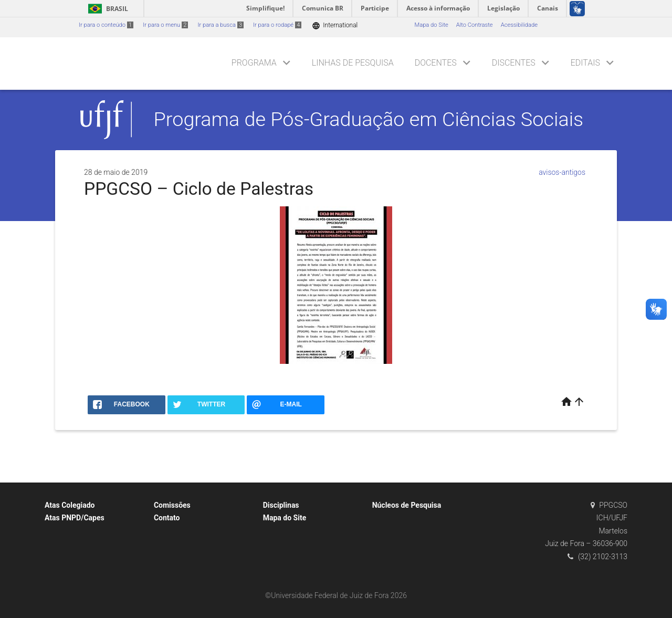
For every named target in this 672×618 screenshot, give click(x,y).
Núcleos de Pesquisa (407, 505)
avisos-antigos (562, 172)
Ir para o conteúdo (106, 25)
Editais (585, 63)
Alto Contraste (475, 25)
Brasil (106, 9)
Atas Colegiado (70, 505)
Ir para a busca (220, 25)
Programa (254, 63)
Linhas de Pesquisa (353, 63)
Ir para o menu (165, 25)
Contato (167, 518)
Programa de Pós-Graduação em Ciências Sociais (369, 119)
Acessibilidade (519, 25)
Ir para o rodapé (277, 25)
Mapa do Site (431, 25)
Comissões (172, 505)
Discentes (514, 63)
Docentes (436, 63)
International (335, 25)
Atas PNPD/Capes (75, 518)
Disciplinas (281, 505)
